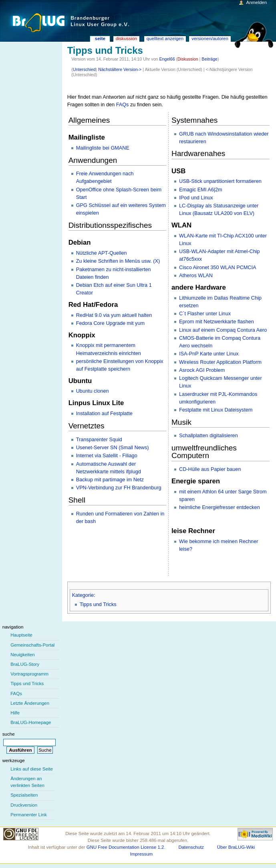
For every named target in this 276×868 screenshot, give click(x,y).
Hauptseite (21, 635)
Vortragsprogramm (29, 674)
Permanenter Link (28, 815)
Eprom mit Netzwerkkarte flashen (217, 322)
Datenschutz (191, 847)
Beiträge (210, 59)
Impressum (142, 854)
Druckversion (24, 805)
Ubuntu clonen (93, 391)
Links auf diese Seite (32, 769)
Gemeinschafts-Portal (32, 645)
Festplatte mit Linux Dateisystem (216, 410)
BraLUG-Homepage (31, 722)
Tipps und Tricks (98, 604)
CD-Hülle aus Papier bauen (210, 469)
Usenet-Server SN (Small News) (113, 448)
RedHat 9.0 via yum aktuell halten (114, 315)
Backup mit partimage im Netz (110, 480)
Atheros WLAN (196, 276)
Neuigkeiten (23, 655)
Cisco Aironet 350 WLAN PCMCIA (218, 268)
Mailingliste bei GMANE (103, 148)
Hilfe (15, 713)
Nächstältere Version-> (120, 69)
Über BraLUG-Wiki (236, 847)
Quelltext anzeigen (165, 39)
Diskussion (188, 59)
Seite (100, 39)
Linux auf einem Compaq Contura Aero (223, 330)
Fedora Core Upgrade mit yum (110, 323)
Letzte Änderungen (30, 703)
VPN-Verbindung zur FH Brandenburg (119, 488)
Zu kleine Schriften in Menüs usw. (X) (118, 261)
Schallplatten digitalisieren (209, 436)
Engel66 (167, 59)
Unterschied (84, 69)
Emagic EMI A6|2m (201, 190)
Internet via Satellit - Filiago (107, 456)
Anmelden (257, 2)
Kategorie (83, 595)
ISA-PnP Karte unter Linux (209, 354)
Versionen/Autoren (210, 39)
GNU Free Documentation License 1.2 (125, 847)
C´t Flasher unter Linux (205, 314)
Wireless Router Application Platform (220, 362)
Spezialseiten (24, 795)
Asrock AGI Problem (202, 370)
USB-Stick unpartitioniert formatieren (220, 181)
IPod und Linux (196, 198)
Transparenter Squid (99, 440)
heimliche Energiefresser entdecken (220, 507)
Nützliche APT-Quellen (102, 253)
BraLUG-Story (25, 664)
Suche (9, 734)
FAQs (123, 105)
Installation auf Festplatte (104, 414)
